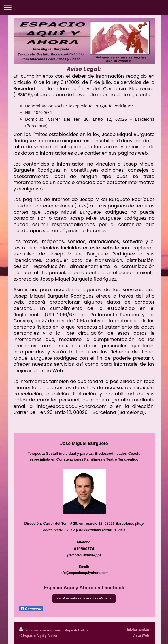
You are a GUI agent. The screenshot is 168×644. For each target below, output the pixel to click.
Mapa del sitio (76, 630)
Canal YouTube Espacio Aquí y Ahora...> (84, 598)
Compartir (31, 609)
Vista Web (141, 635)
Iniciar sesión (138, 630)
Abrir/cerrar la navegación (84, 8)
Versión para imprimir (41, 630)
